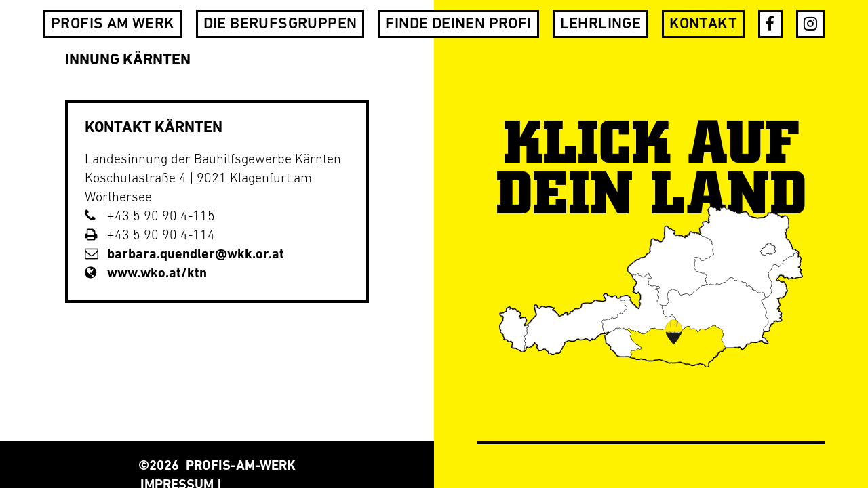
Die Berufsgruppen (280, 25)
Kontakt (703, 25)
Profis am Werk (113, 25)
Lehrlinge (601, 25)
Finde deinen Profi (458, 25)
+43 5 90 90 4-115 (150, 217)
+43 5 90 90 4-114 (150, 236)
